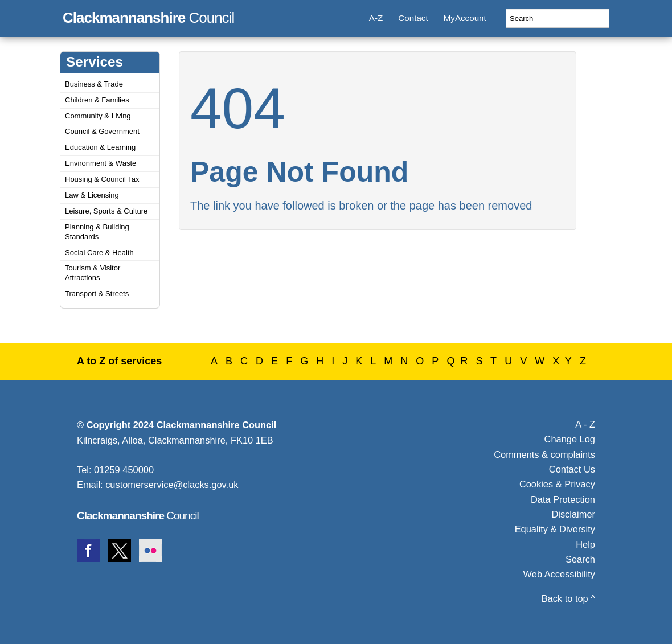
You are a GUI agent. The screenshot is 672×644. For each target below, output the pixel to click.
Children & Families (97, 100)
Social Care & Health (99, 253)
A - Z (585, 424)
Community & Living (98, 116)
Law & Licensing (92, 195)
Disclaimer (573, 514)
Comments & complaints (544, 454)
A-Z (376, 18)
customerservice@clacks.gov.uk (172, 485)
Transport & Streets (97, 294)
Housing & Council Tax (102, 179)
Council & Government (102, 131)
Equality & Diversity (555, 529)
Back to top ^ (568, 598)
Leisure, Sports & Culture (106, 211)
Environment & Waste (101, 163)
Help (585, 544)
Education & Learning (100, 147)
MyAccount (465, 18)
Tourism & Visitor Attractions (93, 273)
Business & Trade (94, 84)
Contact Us (572, 469)
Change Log (570, 439)
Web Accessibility (559, 574)
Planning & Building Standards (97, 232)
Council (148, 16)
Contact (413, 18)
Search (580, 559)
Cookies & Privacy (557, 484)
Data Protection (563, 499)
